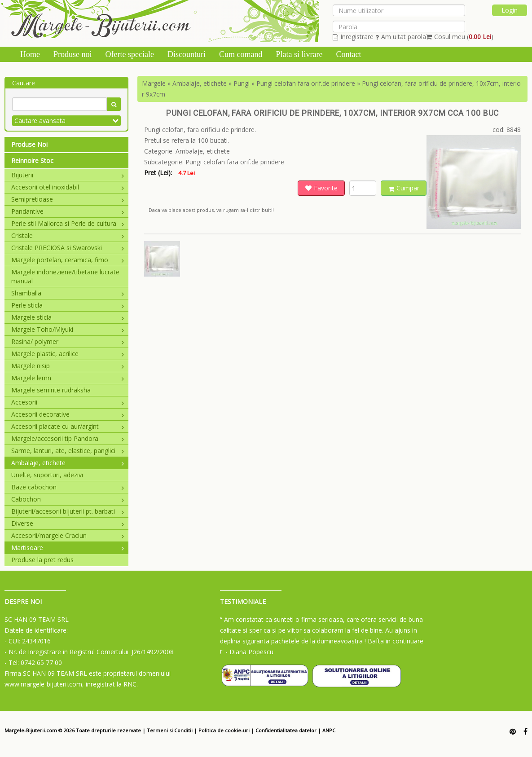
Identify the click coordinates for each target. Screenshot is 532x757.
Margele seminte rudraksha (51, 390)
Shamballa (68, 293)
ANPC (329, 730)
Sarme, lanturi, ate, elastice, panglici (68, 451)
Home (30, 54)
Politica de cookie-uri (224, 730)
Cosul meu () (460, 37)
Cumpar (404, 188)
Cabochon (68, 499)
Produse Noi (29, 144)
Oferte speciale (130, 54)
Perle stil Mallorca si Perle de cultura (68, 223)
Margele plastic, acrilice (68, 354)
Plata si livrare (299, 54)
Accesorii (68, 402)
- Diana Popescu (249, 652)
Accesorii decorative (68, 414)
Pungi (242, 83)
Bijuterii (68, 175)
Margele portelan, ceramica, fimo (68, 260)
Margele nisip (68, 366)
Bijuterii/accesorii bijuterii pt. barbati (68, 511)
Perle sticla (68, 305)
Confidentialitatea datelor (286, 730)
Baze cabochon (68, 487)
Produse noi (73, 54)
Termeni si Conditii (170, 730)
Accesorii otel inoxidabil (68, 187)
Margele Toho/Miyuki (68, 329)
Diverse (68, 523)
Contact (348, 54)
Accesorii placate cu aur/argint (68, 426)
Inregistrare (353, 37)
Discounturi (187, 54)
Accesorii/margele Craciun (68, 535)
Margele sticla (68, 317)
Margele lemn (68, 378)
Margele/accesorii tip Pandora (68, 438)
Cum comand (241, 54)
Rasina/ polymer (68, 341)
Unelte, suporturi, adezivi (47, 475)
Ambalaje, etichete (68, 463)
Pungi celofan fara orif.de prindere (306, 83)
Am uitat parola (401, 37)
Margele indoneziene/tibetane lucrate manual (65, 276)
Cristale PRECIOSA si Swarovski (68, 248)
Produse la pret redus (42, 560)
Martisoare (68, 548)
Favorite (321, 188)
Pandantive (68, 211)
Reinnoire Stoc (32, 161)
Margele (154, 83)
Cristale (68, 235)
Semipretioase (68, 199)
